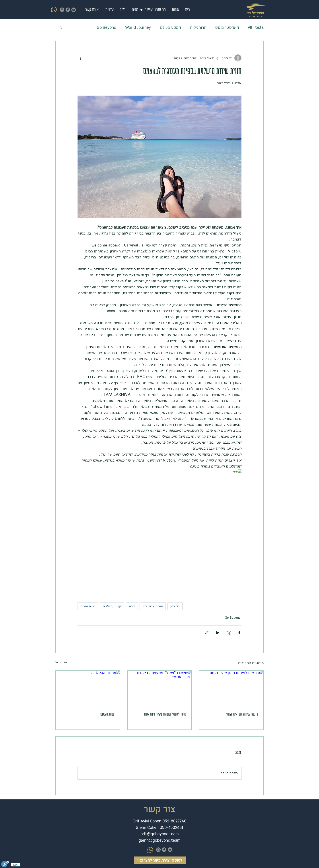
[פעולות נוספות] (80, 58)
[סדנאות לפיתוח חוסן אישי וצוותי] (231, 689)
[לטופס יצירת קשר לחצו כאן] (160, 860)
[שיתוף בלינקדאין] (218, 633)
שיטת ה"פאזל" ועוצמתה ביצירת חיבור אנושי (165, 714)
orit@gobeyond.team (160, 834)
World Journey (138, 28)
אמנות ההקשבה (107, 714)
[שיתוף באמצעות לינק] (207, 633)
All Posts (256, 28)
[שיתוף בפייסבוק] (239, 633)
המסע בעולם (170, 28)
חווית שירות (88, 606)
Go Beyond (107, 28)
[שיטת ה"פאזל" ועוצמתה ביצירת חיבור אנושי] (160, 689)
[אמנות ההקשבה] (88, 689)
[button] (154, 10)
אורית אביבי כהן (153, 606)
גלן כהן (175, 606)
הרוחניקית (198, 28)
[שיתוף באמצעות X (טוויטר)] (229, 633)
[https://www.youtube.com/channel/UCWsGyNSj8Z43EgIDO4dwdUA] (68, 10)
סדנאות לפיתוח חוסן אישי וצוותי (242, 714)
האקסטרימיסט (227, 28)
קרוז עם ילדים (112, 606)
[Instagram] (62, 10)
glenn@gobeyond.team (159, 840)
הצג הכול (61, 662)
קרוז (132, 606)
